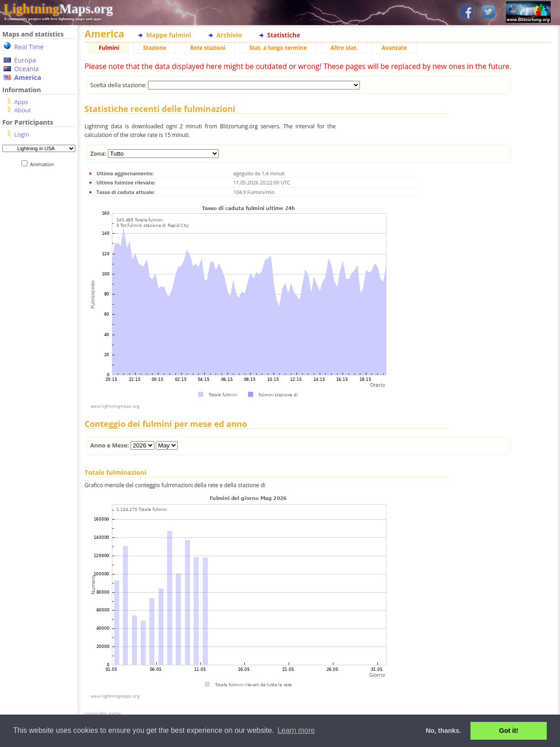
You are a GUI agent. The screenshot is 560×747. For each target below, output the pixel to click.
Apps (21, 102)
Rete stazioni (208, 48)
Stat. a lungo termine (278, 48)
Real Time (29, 47)
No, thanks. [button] (444, 731)
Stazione (155, 48)
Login (22, 134)
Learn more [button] (296, 730)
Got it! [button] (509, 731)
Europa (25, 60)
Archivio (229, 35)
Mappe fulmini (169, 35)
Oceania (26, 69)
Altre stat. (344, 48)
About (23, 110)
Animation (44, 164)
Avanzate (394, 48)
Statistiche (284, 35)
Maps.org (58, 9)
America (28, 77)
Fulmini (109, 48)
